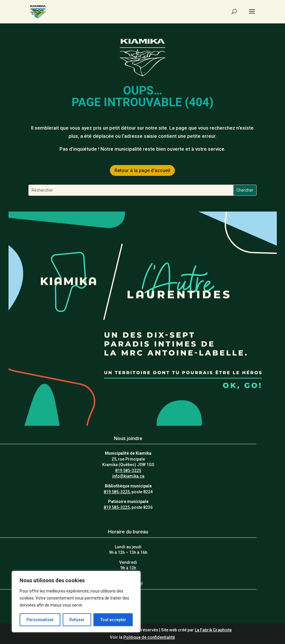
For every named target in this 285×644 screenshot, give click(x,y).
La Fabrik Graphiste (213, 630)
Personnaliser (40, 620)
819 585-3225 (128, 470)
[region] (76, 602)
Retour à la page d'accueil (142, 170)
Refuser (77, 620)
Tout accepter (113, 620)
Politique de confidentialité (149, 637)
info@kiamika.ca (128, 476)
